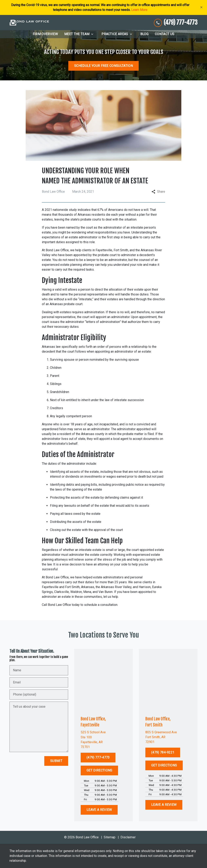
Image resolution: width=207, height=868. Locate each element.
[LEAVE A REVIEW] (99, 810)
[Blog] (144, 34)
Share (158, 192)
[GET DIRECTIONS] (99, 770)
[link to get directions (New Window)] (103, 740)
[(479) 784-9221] (163, 752)
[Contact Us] (165, 34)
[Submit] (56, 761)
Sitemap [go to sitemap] (110, 837)
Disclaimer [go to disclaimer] (128, 837)
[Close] (201, 7)
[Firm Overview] (45, 34)
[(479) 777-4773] (98, 758)
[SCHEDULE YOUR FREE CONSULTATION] (103, 66)
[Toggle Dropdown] (93, 34)
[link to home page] (29, 23)
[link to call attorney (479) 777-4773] (176, 23)
